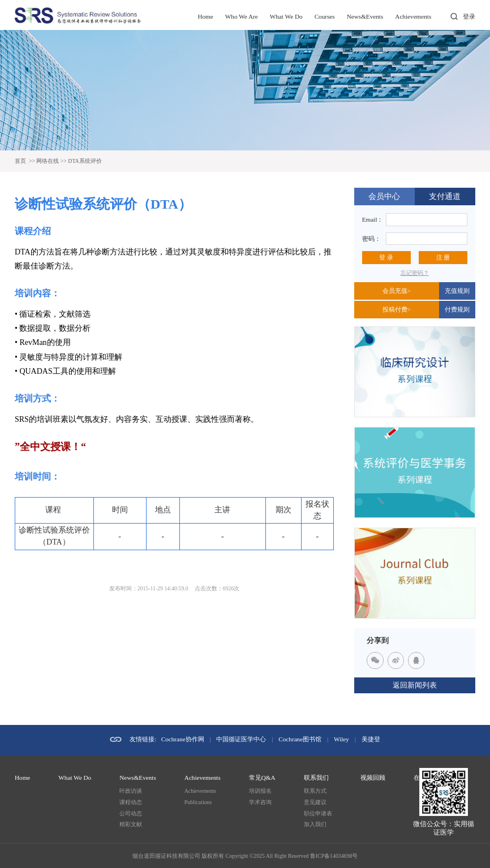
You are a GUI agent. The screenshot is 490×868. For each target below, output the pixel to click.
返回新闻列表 (415, 685)
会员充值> (397, 291)
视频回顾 (373, 778)
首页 (20, 161)
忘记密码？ (415, 273)
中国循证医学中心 (241, 739)
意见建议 (315, 802)
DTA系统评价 (85, 161)
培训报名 (260, 791)
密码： (371, 239)
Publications (198, 802)
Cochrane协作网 (183, 739)
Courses (325, 16)
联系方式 (315, 791)
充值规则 (457, 291)
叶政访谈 (131, 791)
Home (205, 16)
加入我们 (315, 824)
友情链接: (143, 739)
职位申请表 (318, 813)
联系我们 (316, 778)
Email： (373, 219)
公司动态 (131, 813)
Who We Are (242, 16)
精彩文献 (131, 824)
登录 (469, 16)
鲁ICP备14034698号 (334, 856)
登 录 (386, 257)
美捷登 (371, 739)
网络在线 (48, 161)
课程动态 (131, 802)
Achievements (413, 16)
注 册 (443, 257)
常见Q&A (262, 778)
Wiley (341, 739)
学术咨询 (260, 802)
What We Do (286, 16)
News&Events (365, 16)
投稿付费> (397, 309)
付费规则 (457, 309)
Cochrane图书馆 (300, 739)
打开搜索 (454, 17)
